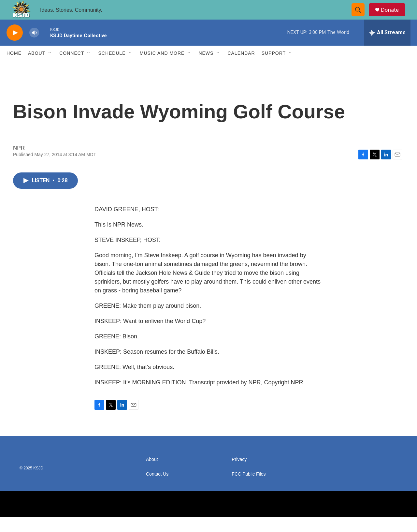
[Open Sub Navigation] (50, 68)
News (206, 68)
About (37, 68)
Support (274, 68)
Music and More (162, 68)
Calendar (241, 68)
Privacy (239, 474)
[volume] (34, 47)
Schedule (112, 68)
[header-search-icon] (361, 17)
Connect (72, 68)
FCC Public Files (249, 489)
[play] (15, 47)
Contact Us (157, 489)
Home (14, 68)
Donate (394, 17)
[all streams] (387, 47)
